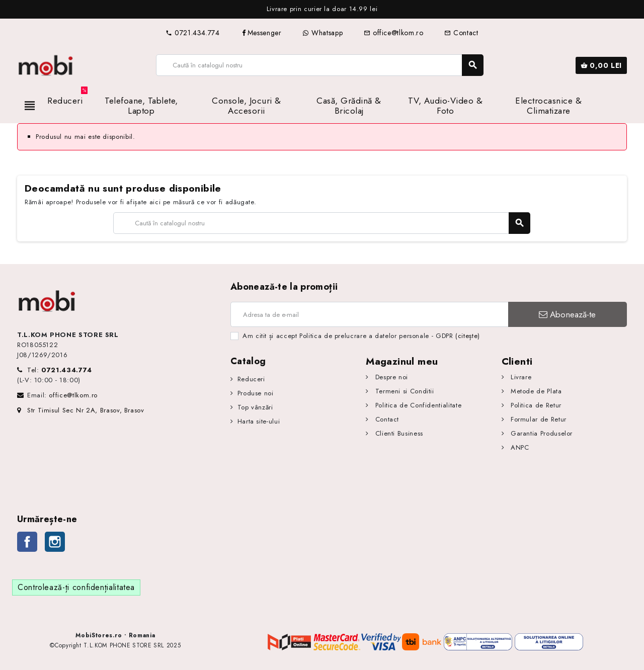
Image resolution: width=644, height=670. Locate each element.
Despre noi (390, 377)
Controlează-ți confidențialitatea (76, 587)
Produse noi (256, 393)
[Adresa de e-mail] (369, 314)
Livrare (520, 377)
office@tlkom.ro (393, 33)
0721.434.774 (192, 33)
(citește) (468, 336)
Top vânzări (255, 407)
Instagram (55, 542)
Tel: (60, 370)
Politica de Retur (535, 405)
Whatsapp (323, 33)
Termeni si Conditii (404, 391)
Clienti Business (398, 433)
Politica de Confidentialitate (417, 405)
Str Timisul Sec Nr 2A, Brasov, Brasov (81, 410)
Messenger (261, 33)
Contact (461, 33)
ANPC (518, 447)
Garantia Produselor (540, 433)
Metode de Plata (535, 391)
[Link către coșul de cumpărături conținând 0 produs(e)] (601, 65)
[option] (322, 9)
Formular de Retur (537, 419)
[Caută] (319, 65)
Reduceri (251, 379)
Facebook (27, 542)
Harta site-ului (259, 421)
